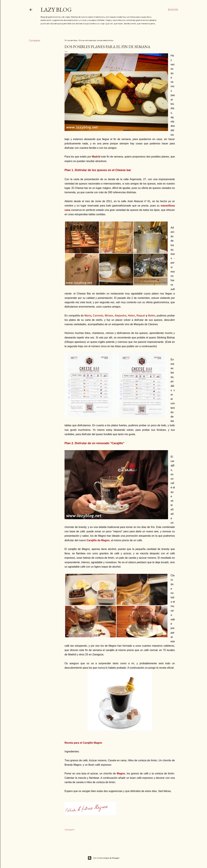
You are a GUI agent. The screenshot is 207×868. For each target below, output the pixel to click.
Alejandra (120, 316)
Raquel (141, 316)
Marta (88, 316)
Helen (131, 316)
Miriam (109, 316)
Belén (152, 316)
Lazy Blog (56, 10)
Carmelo (98, 316)
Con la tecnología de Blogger (104, 858)
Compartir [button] (35, 41)
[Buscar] (173, 10)
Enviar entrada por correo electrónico (96, 40)
